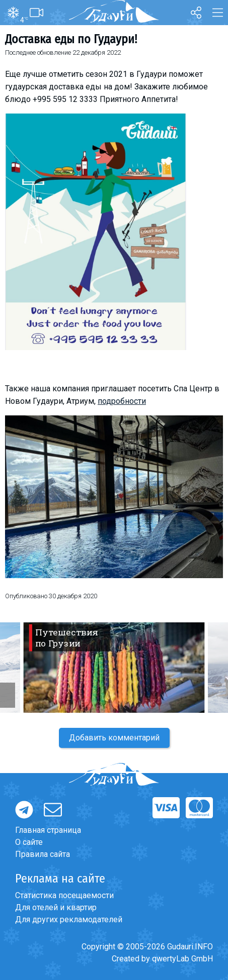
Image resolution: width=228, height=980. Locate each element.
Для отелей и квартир (56, 907)
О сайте (29, 842)
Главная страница (48, 830)
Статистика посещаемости (64, 895)
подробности (122, 401)
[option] (114, 668)
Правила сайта (43, 854)
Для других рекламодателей (69, 919)
